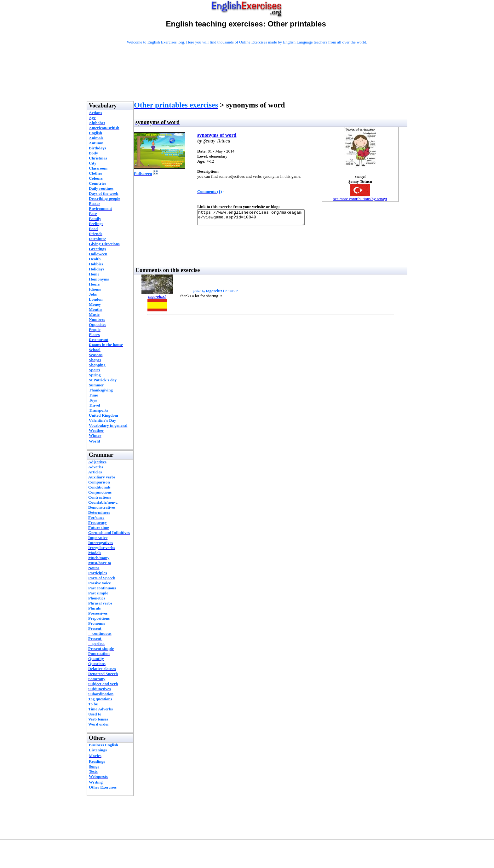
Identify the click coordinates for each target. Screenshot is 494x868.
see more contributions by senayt (360, 199)
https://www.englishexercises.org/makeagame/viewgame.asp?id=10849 (257, 219)
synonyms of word (217, 135)
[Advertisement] (247, 81)
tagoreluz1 (157, 299)
